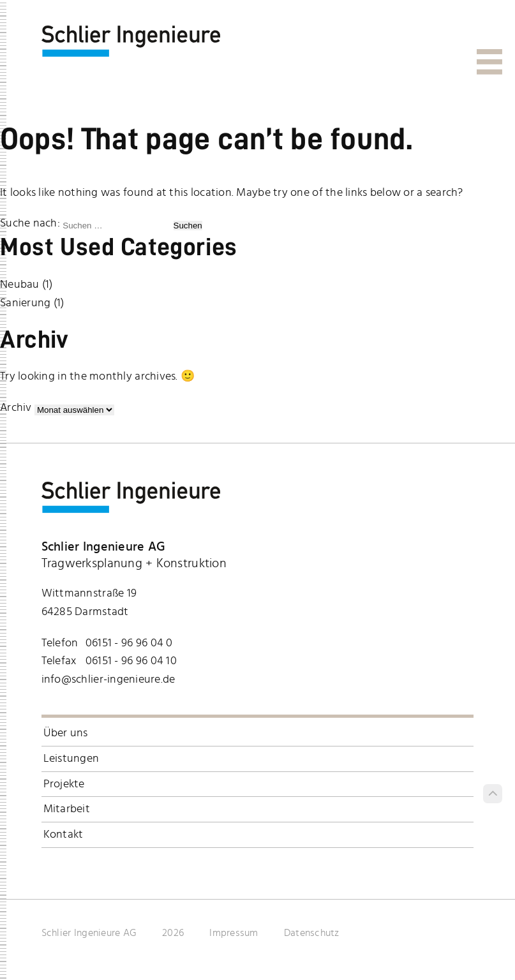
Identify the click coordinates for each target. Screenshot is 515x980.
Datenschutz (312, 933)
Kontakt (63, 835)
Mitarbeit (67, 809)
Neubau (20, 285)
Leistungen (71, 759)
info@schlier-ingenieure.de (108, 679)
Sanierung (25, 303)
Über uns (66, 733)
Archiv (16, 408)
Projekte (64, 784)
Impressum (234, 933)
